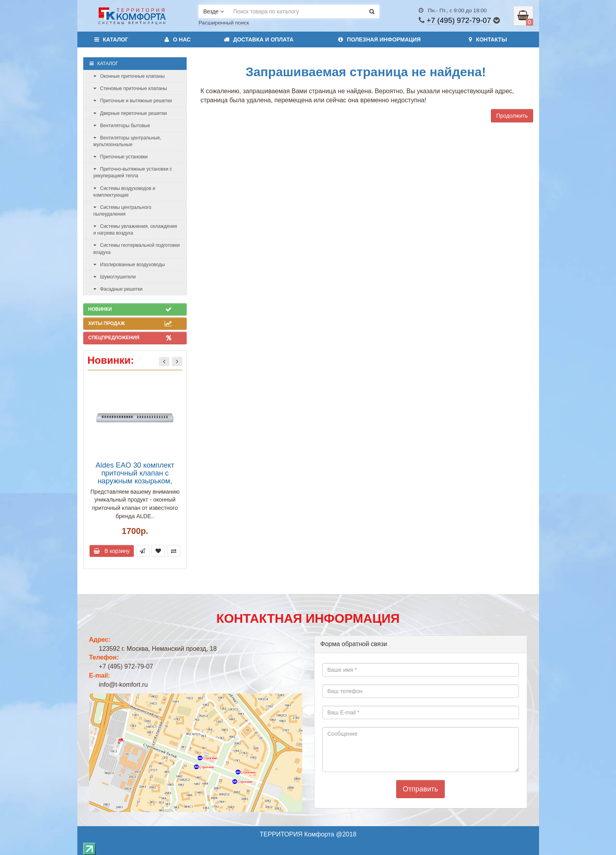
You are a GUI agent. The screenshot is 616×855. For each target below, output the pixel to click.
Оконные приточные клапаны (129, 76)
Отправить (420, 789)
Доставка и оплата (259, 39)
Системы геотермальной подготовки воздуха (137, 249)
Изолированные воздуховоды (129, 265)
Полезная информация (379, 39)
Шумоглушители (115, 277)
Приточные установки (121, 157)
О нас (178, 39)
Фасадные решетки (118, 289)
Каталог (111, 39)
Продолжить (512, 116)
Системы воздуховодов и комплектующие (125, 192)
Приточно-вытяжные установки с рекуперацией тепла (133, 172)
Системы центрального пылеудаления (123, 211)
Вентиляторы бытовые (122, 126)
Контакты (488, 39)
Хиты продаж (130, 323)
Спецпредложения (130, 338)
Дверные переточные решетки (130, 113)
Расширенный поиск (224, 23)
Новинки (130, 309)
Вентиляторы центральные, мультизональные (127, 141)
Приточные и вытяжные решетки (133, 101)
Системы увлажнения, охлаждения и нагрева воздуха (135, 230)
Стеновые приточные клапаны (130, 88)
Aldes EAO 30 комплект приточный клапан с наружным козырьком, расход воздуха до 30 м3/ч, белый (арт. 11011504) (135, 481)
